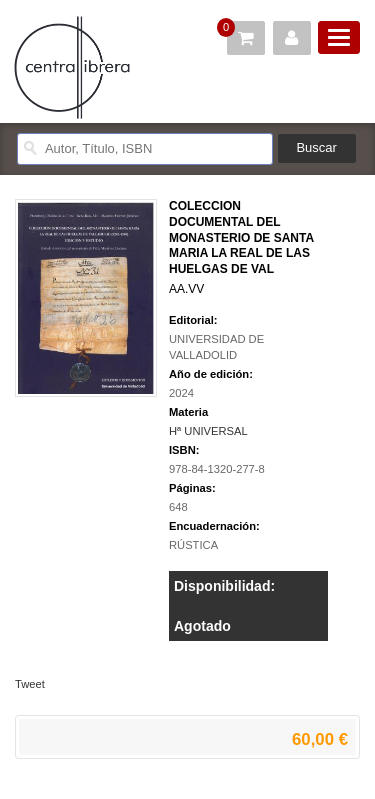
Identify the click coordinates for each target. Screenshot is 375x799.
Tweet (30, 684)
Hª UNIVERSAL (208, 431)
